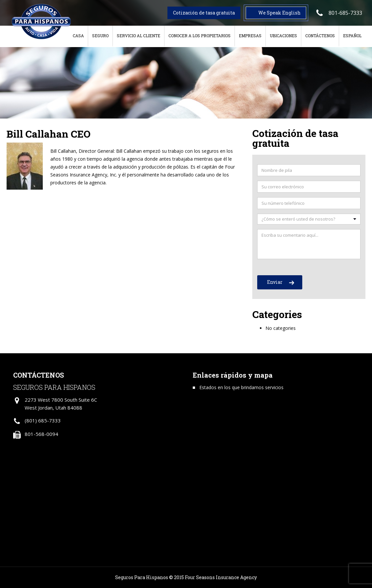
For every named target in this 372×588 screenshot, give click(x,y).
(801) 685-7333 (43, 420)
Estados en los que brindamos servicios (241, 387)
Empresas (250, 36)
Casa (78, 36)
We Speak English (279, 13)
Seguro (100, 36)
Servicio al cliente (138, 36)
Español (352, 36)
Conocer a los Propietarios (199, 36)
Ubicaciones (283, 36)
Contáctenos (320, 36)
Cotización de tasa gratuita (204, 13)
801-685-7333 (345, 13)
